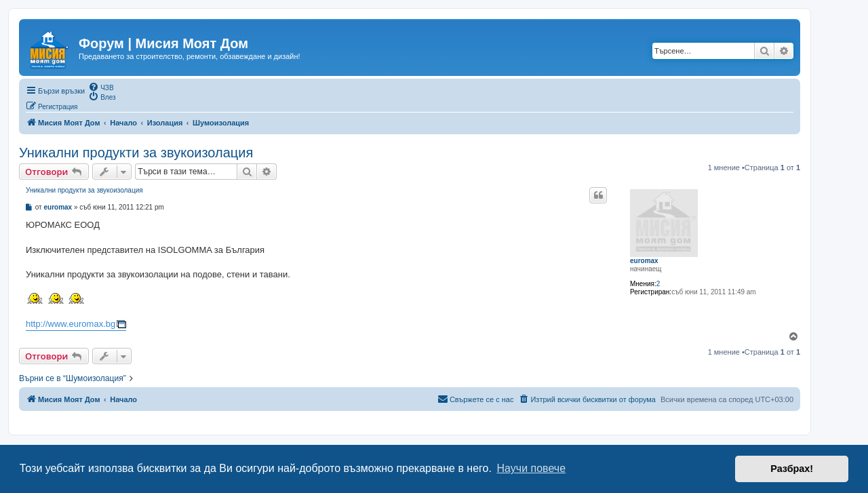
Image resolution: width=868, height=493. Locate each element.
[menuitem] (101, 87)
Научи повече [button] (531, 468)
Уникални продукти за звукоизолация (136, 153)
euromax (644, 261)
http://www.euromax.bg (71, 324)
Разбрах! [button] (792, 469)
